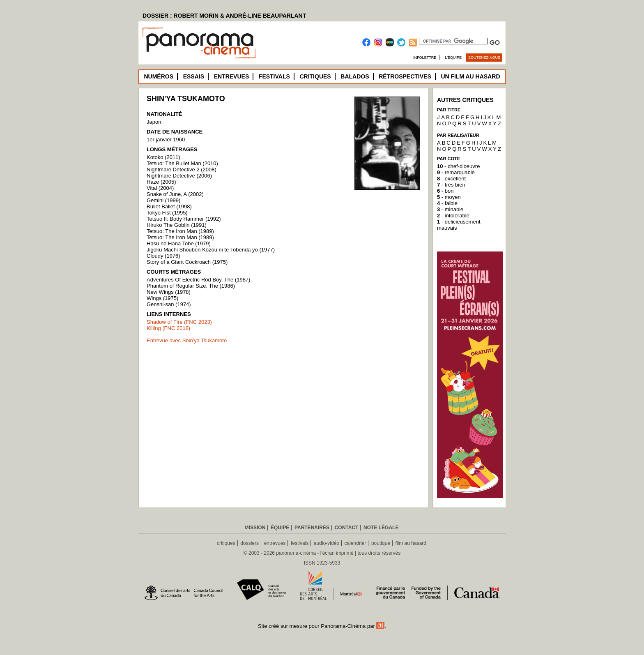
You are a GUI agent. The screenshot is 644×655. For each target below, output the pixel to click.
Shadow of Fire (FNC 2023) (179, 322)
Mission (255, 528)
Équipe (280, 528)
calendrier (355, 543)
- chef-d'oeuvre (458, 166)
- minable (450, 209)
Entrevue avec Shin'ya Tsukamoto (187, 340)
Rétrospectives (405, 76)
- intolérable (453, 216)
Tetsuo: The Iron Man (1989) (180, 237)
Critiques (315, 76)
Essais (194, 76)
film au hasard (411, 543)
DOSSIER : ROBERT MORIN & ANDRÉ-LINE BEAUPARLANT (224, 16)
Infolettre (425, 58)
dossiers (250, 543)
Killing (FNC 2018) (168, 328)
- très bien (451, 185)
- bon (445, 191)
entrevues (275, 543)
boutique (381, 543)
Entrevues (232, 76)
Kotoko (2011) (163, 157)
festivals (300, 543)
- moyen (449, 197)
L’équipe (454, 58)
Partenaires (312, 528)
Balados (355, 76)
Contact (347, 528)
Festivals (274, 76)
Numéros (159, 76)
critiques (226, 543)
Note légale (381, 528)
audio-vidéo (327, 543)
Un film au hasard (470, 76)
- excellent (451, 179)
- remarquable (456, 172)
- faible (447, 203)
